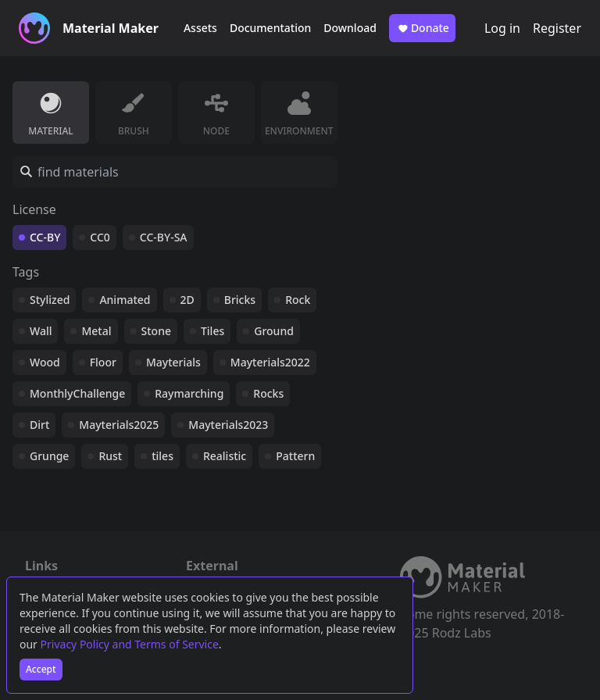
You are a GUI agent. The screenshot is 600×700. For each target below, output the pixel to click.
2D (187, 300)
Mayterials (173, 362)
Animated (125, 300)
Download (350, 28)
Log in (502, 28)
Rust (110, 456)
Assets (200, 28)
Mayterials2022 (270, 362)
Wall (41, 331)
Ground (274, 331)
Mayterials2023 (228, 425)
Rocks (268, 393)
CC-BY (45, 237)
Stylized (50, 300)
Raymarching (189, 393)
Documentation (270, 28)
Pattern (295, 456)
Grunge (49, 456)
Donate (422, 28)
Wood (45, 362)
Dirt (39, 425)
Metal (96, 331)
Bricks (240, 300)
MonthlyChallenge (77, 393)
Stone (156, 331)
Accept (41, 669)
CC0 (100, 237)
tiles (162, 456)
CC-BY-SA (164, 237)
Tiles (212, 331)
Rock (298, 300)
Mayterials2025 (119, 425)
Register (557, 28)
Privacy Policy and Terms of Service (130, 644)
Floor (103, 362)
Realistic (225, 456)
